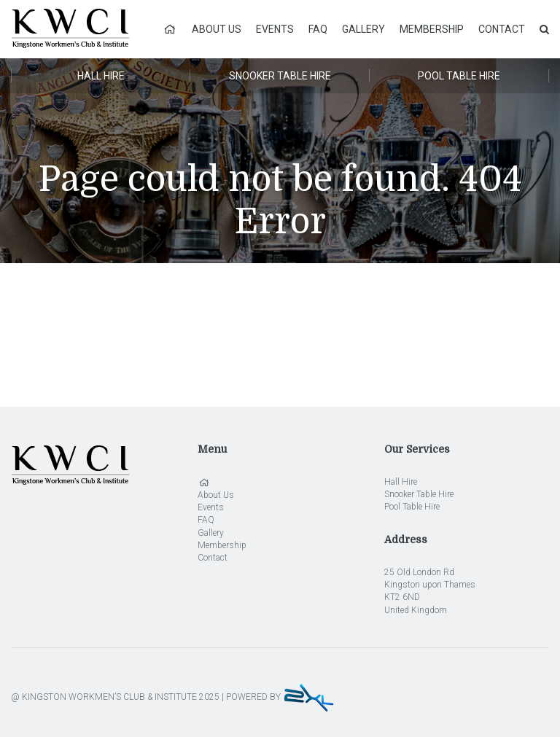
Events (275, 29)
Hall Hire (101, 76)
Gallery (363, 29)
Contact (502, 29)
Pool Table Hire (459, 76)
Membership (432, 29)
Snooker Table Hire (280, 76)
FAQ (318, 29)
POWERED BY (281, 697)
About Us (217, 29)
